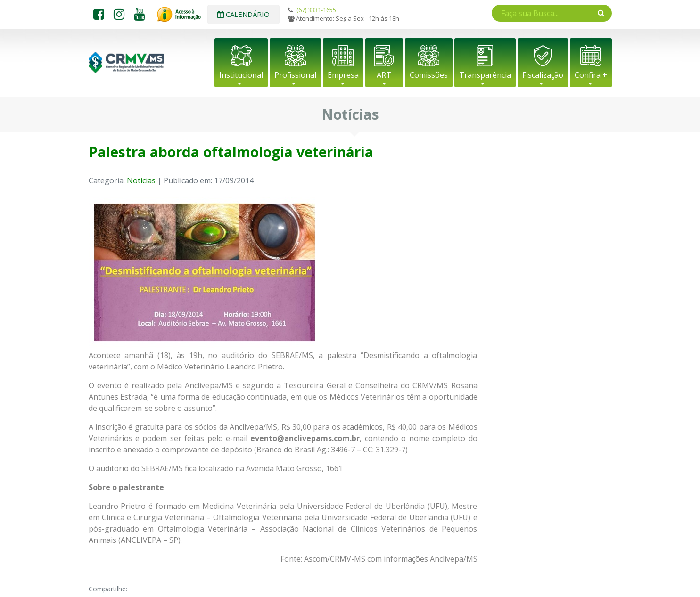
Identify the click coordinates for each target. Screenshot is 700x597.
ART (384, 75)
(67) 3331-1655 (316, 10)
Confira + (591, 75)
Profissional (295, 75)
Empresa (343, 75)
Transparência (485, 75)
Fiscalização (543, 75)
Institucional (241, 75)
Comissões (429, 75)
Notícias (141, 180)
